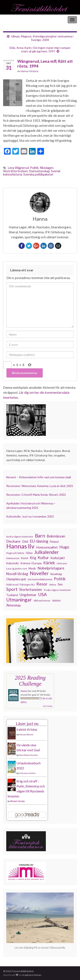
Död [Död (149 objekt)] (25, 541)
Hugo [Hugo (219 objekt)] (64, 547)
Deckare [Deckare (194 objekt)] (13, 541)
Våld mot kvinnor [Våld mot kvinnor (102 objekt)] (42, 601)
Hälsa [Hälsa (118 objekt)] (29, 553)
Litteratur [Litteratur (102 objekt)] (62, 563)
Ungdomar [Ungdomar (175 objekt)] (28, 595)
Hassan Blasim (26, 734)
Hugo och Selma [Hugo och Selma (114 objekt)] (15, 553)
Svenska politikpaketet (38, 174)
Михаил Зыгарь (18, 801)
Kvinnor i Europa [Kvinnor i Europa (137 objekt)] (31, 563)
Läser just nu (27, 724)
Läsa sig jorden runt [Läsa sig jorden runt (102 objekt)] (17, 569)
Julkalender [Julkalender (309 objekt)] (47, 552)
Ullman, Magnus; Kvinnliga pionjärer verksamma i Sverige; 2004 (42, 38)
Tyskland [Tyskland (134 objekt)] (12, 595)
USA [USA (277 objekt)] (42, 594)
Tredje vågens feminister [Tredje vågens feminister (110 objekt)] (57, 590)
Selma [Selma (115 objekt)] (53, 585)
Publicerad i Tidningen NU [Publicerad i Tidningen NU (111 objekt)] (21, 584)
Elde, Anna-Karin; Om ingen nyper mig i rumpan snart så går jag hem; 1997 (40, 49)
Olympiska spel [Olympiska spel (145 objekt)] (16, 579)
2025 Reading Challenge (30, 681)
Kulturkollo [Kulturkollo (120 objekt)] (12, 563)
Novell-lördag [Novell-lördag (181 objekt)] (17, 574)
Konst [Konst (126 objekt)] (25, 558)
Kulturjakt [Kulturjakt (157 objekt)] (58, 558)
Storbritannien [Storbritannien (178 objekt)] (31, 590)
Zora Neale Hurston (29, 755)
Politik (34, 168)
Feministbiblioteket (17, 20)
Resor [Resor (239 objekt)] (42, 584)
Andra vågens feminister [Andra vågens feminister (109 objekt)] (20, 537)
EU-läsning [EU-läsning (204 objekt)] (39, 541)
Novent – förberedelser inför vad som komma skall (39, 477)
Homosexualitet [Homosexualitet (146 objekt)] (47, 547)
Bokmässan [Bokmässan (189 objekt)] (56, 536)
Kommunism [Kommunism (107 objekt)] (13, 558)
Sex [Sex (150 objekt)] (60, 584)
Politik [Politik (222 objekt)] (60, 579)
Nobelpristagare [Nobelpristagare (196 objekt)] (51, 568)
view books (47, 706)
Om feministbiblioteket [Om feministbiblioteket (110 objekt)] (40, 579)
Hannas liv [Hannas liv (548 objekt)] (20, 546)
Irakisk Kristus (27, 729)
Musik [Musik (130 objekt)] (32, 568)
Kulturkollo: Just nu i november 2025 (30, 516)
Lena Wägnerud (18, 168)
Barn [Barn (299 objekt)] (40, 536)
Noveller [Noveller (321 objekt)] (39, 573)
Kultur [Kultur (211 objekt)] (43, 558)
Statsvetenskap (39, 171)
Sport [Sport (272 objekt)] (12, 589)
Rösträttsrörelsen (15, 171)
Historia (34, 71)
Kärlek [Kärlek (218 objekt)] (49, 563)
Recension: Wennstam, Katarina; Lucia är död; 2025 (40, 486)
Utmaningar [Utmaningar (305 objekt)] (19, 600)
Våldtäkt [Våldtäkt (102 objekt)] (56, 601)
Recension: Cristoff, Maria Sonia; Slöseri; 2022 (36, 495)
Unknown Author (27, 773)
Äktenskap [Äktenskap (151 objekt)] (13, 605)
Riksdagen (47, 168)
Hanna (24, 71)
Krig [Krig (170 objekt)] (33, 558)
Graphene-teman (32, 975)
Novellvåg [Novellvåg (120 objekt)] (56, 574)
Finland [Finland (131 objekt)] (54, 542)
